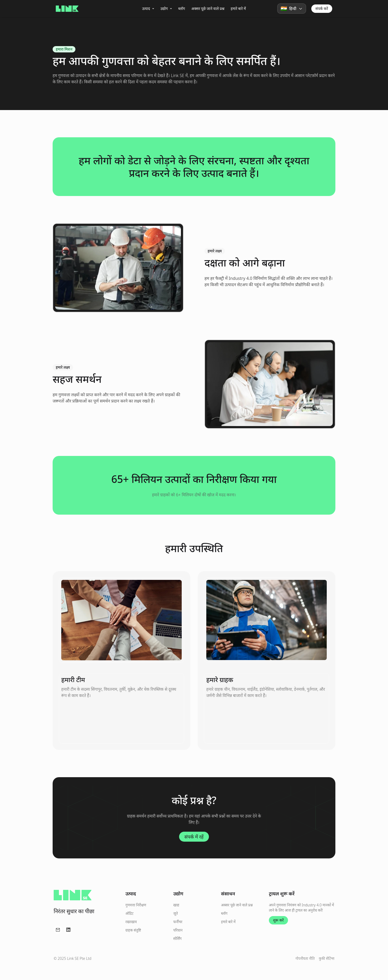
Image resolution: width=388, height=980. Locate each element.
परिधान (178, 930)
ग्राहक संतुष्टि (133, 930)
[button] (292, 9)
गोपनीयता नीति (305, 958)
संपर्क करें (322, 9)
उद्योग (166, 9)
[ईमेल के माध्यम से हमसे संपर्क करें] (58, 930)
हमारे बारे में (238, 9)
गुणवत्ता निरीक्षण (136, 905)
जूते (176, 913)
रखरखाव (131, 922)
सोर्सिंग (178, 938)
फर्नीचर (178, 922)
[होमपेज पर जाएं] (67, 9)
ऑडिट (129, 913)
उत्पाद (148, 9)
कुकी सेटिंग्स (327, 958)
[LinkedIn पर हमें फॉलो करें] (68, 930)
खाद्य (176, 905)
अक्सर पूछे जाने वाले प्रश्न (208, 9)
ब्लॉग (182, 9)
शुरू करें (278, 920)
